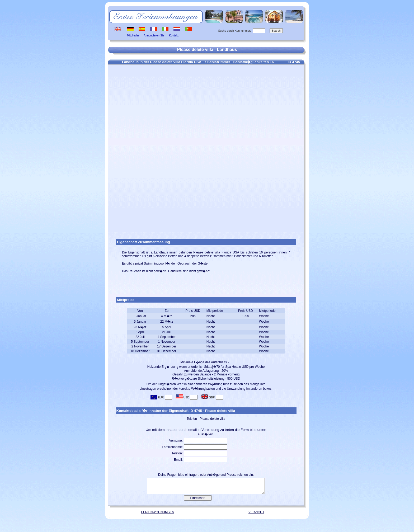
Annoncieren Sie (154, 35)
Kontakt (174, 35)
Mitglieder (133, 35)
